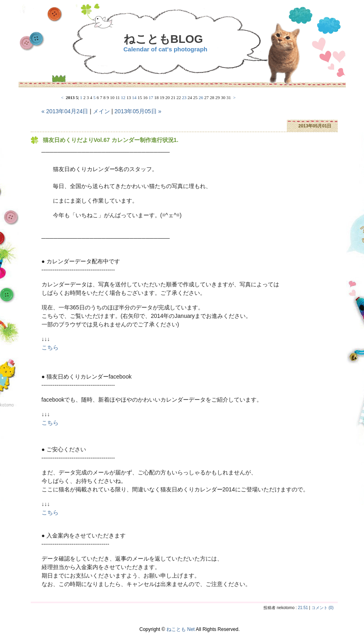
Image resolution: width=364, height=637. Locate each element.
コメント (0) (323, 608)
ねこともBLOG (163, 39)
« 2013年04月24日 (65, 111)
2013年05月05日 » (138, 111)
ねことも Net (181, 629)
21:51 (303, 608)
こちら (50, 347)
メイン (101, 111)
